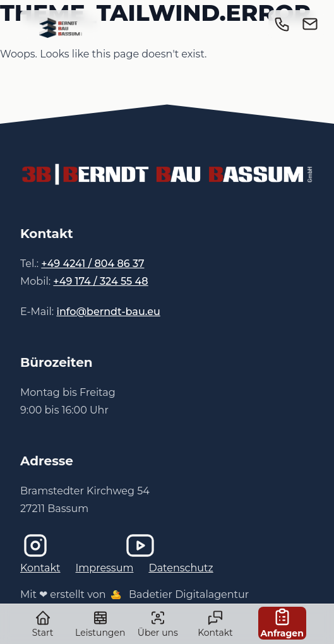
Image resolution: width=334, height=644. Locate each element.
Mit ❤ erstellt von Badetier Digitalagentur (134, 594)
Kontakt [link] (215, 624)
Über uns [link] (158, 624)
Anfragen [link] (282, 623)
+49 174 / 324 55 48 (100, 281)
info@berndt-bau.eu (108, 312)
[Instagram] (63, 546)
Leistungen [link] (100, 624)
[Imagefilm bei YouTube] (167, 546)
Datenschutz (181, 568)
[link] (61, 28)
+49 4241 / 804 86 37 (92, 264)
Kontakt (40, 568)
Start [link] (43, 624)
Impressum (105, 568)
